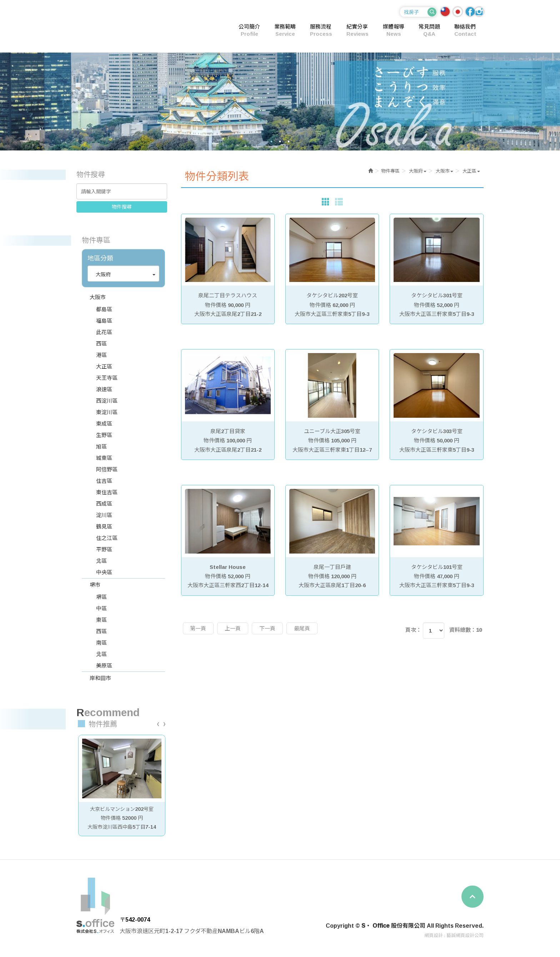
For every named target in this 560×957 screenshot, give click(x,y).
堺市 (95, 585)
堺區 (101, 597)
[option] (280, 101)
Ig (479, 12)
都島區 (104, 309)
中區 (101, 608)
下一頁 (268, 628)
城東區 (104, 458)
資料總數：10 (466, 630)
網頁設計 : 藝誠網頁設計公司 (454, 935)
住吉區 (104, 481)
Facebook (470, 12)
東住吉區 (107, 492)
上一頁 (233, 628)
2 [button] (280, 142)
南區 (101, 643)
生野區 (104, 435)
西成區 (104, 504)
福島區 (104, 321)
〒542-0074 (135, 919)
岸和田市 (100, 678)
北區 (101, 561)
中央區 (104, 572)
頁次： (413, 630)
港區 (101, 355)
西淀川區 (107, 401)
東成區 (104, 424)
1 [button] (271, 142)
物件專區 (390, 171)
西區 (101, 344)
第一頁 (198, 628)
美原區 (104, 666)
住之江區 (107, 538)
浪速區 (104, 389)
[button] (123, 274)
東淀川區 (107, 412)
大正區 (104, 366)
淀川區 (104, 515)
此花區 (104, 332)
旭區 (101, 447)
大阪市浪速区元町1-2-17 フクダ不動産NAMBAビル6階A (192, 931)
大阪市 (98, 297)
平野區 (104, 549)
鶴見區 (104, 527)
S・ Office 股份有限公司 (125, 25)
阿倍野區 (107, 469)
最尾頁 (302, 628)
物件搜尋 (122, 207)
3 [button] (289, 142)
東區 (101, 620)
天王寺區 (107, 378)
